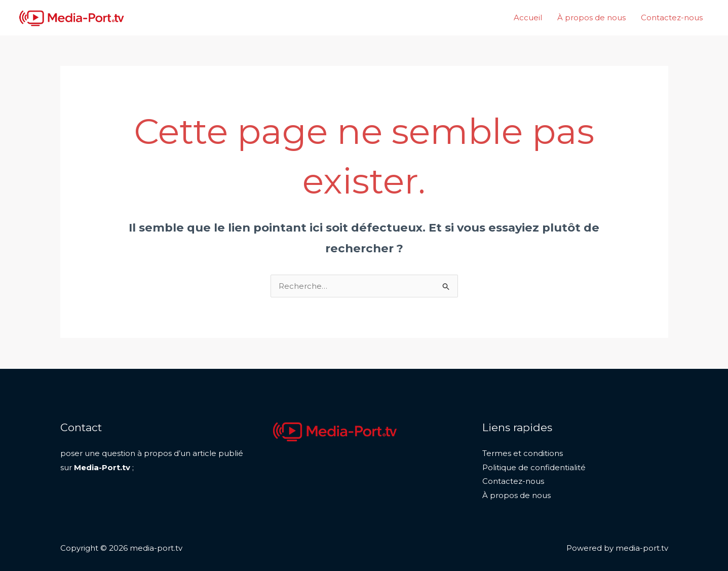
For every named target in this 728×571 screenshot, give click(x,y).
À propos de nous (591, 17)
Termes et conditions (523, 453)
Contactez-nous (672, 17)
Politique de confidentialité (534, 467)
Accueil (528, 17)
